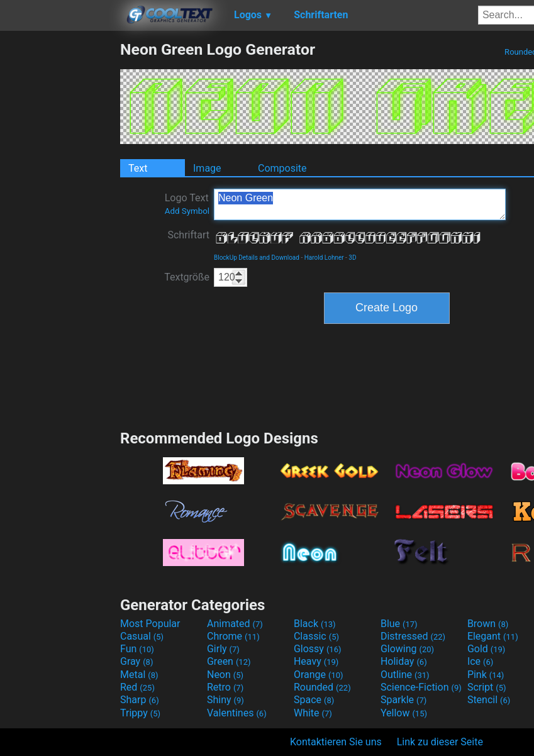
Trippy (140, 713)
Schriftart (188, 235)
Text (138, 168)
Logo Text (187, 204)
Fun (137, 649)
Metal (139, 675)
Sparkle (403, 700)
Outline (405, 675)
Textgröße (187, 277)
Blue (399, 624)
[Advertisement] (60, 229)
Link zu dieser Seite (440, 742)
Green (229, 661)
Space (314, 700)
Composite (282, 168)
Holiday (404, 661)
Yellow (404, 713)
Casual (142, 636)
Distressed (413, 636)
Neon (225, 675)
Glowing (407, 649)
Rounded (322, 687)
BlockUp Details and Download (257, 258)
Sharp (140, 700)
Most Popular (150, 624)
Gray (136, 661)
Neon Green (360, 204)
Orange (319, 675)
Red (137, 687)
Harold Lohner (324, 258)
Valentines (237, 713)
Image (207, 168)
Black (315, 624)
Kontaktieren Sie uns (336, 742)
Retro (225, 687)
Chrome (233, 636)
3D (352, 258)
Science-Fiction (421, 687)
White (313, 713)
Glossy (318, 649)
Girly (223, 649)
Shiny (225, 700)
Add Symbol (187, 211)
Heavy (316, 661)
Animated (235, 624)
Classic (316, 636)
